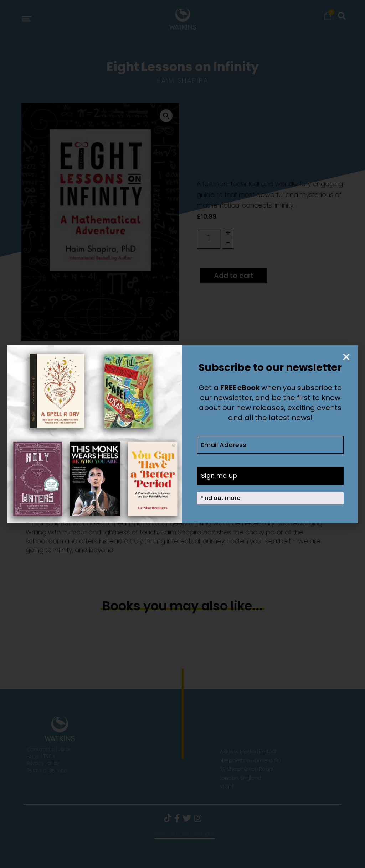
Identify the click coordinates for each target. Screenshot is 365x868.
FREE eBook (240, 388)
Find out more (220, 499)
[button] (346, 357)
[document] (182, 434)
